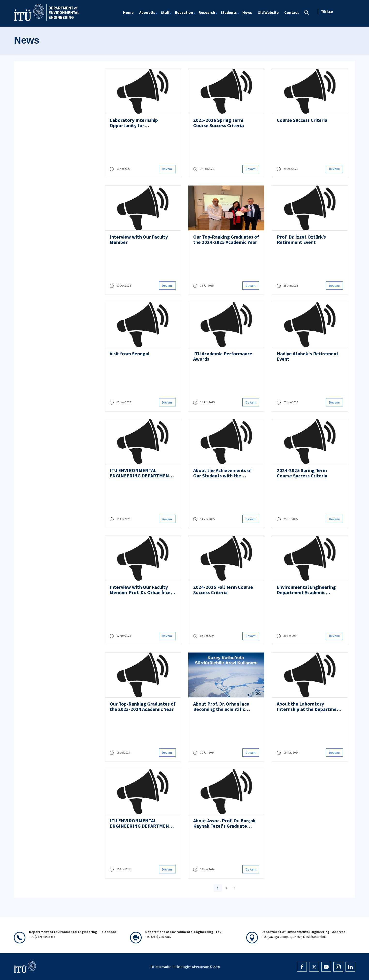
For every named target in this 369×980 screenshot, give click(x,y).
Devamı (167, 169)
